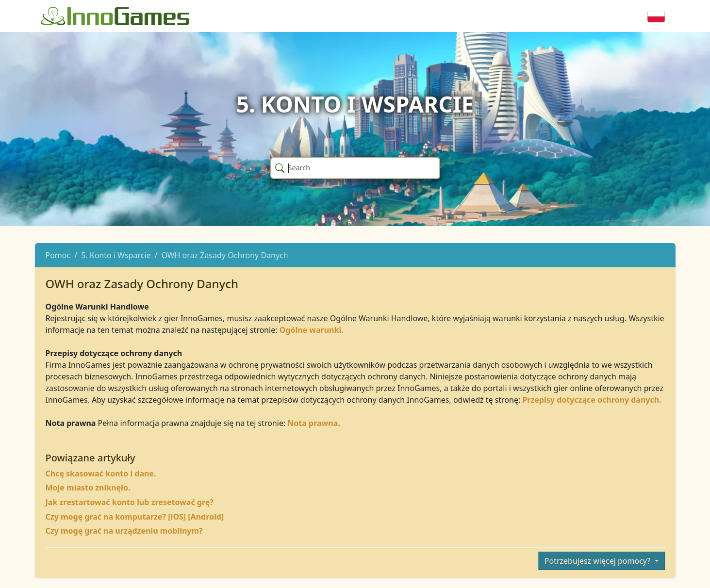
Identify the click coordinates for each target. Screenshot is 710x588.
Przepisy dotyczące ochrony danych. (592, 400)
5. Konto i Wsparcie (116, 255)
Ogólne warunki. (312, 330)
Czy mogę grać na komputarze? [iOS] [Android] (135, 517)
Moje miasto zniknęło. (88, 488)
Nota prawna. (314, 423)
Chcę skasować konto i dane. (101, 474)
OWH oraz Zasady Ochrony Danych (224, 255)
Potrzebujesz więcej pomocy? (599, 561)
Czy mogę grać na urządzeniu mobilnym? (124, 531)
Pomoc (58, 255)
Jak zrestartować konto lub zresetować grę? (130, 502)
